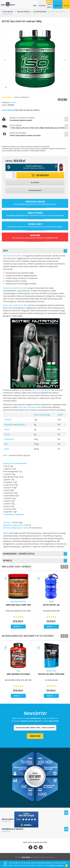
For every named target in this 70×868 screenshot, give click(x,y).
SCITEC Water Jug (51, 605)
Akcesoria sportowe (51, 611)
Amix (18, 671)
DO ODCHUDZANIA (40, 12)
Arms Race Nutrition (18, 602)
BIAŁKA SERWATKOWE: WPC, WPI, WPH (18, 680)
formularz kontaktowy (56, 216)
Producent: (6, 103)
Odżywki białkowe (24, 12)
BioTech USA (51, 671)
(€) (50, 4)
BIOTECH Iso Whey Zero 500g (51, 674)
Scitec (14, 103)
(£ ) (50, 7)
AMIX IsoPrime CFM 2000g (18, 674)
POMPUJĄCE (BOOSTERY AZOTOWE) (18, 611)
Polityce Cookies (57, 865)
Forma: (4, 105)
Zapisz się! (35, 736)
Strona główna (8, 12)
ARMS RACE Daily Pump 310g (18, 605)
